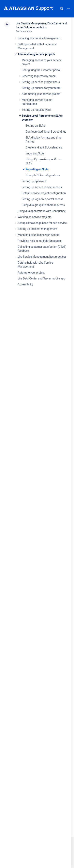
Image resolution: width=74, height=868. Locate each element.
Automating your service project (41, 94)
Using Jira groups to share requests (43, 205)
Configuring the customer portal (41, 70)
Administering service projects (37, 54)
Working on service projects (35, 217)
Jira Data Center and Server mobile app (41, 278)
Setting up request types (36, 110)
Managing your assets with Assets (39, 235)
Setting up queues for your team (41, 88)
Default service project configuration (44, 193)
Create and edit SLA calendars (44, 147)
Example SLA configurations (43, 175)
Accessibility (25, 284)
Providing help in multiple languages (40, 241)
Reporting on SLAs (37, 169)
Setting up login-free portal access (42, 199)
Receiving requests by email (39, 76)
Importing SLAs (35, 153)
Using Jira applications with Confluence (42, 211)
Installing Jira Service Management (39, 38)
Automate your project (31, 273)
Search (62, 9)
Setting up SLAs (35, 126)
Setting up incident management (37, 229)
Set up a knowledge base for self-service (42, 223)
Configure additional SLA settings (46, 132)
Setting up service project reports (42, 187)
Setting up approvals (34, 181)
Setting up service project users (41, 82)
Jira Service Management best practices (42, 257)
